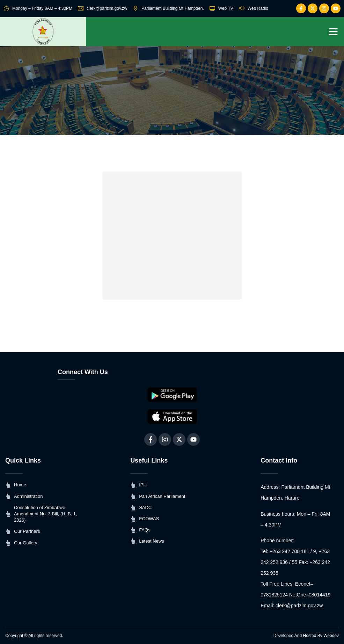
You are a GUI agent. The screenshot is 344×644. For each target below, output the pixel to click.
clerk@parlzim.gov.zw (299, 606)
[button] (333, 31)
